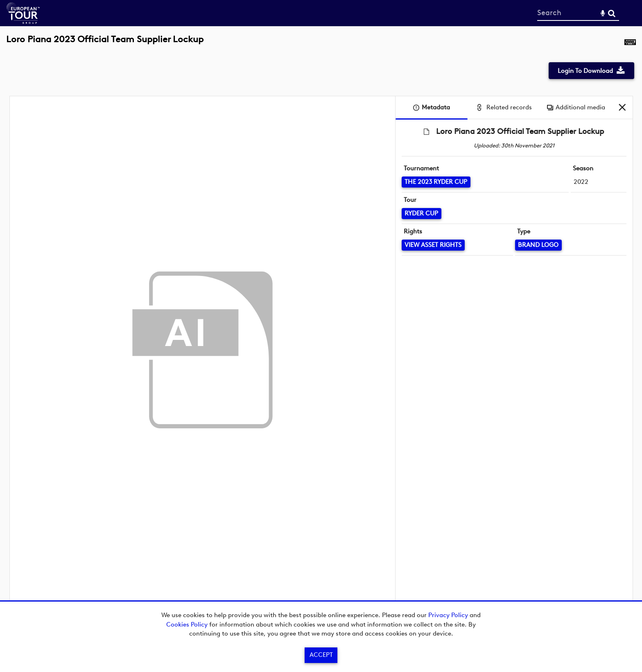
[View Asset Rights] (433, 245)
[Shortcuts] (630, 44)
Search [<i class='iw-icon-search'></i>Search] (612, 13)
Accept (321, 655)
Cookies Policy (187, 624)
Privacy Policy (448, 615)
